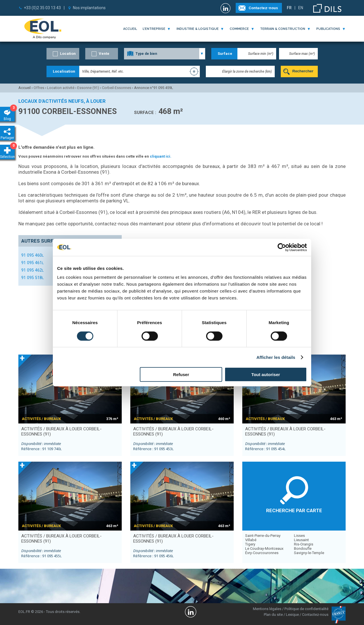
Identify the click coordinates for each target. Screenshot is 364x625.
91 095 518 (32, 278)
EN (301, 8)
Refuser (181, 375)
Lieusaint (301, 540)
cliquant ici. (161, 156)
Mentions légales (267, 609)
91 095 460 (32, 255)
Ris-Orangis (304, 544)
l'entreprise (154, 29)
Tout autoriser (266, 375)
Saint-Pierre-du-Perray (263, 536)
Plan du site (273, 615)
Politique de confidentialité (306, 609)
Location (68, 54)
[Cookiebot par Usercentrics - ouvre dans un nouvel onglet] (282, 247)
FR (289, 8)
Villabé (251, 540)
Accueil (130, 29)
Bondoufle (303, 548)
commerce (239, 29)
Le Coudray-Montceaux (264, 548)
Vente (104, 54)
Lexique (292, 615)
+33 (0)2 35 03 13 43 (42, 8)
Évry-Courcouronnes (262, 553)
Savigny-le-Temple (309, 553)
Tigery (250, 544)
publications (328, 29)
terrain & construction (283, 29)
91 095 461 (32, 263)
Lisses (299, 536)
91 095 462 (32, 270)
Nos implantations (89, 8)
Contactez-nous (263, 8)
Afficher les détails (276, 357)
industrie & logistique (198, 29)
